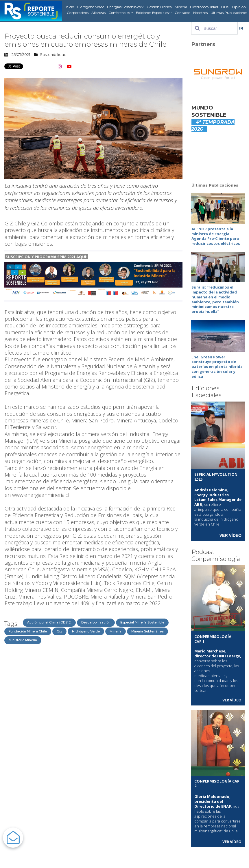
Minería (181, 7)
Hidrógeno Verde (91, 7)
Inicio (70, 7)
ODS (225, 7)
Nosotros (200, 13)
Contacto (182, 13)
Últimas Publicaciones (229, 13)
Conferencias (121, 13)
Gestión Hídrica (159, 7)
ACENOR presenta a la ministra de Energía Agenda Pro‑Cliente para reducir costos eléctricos (216, 236)
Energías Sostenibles (125, 7)
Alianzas (98, 13)
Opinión (239, 7)
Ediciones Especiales (154, 13)
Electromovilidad (204, 7)
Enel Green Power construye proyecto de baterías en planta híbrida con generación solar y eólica (217, 367)
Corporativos (78, 13)
